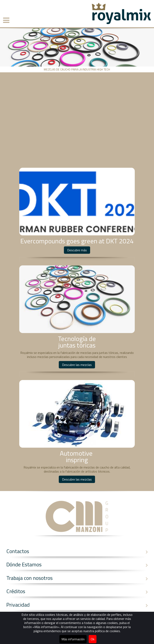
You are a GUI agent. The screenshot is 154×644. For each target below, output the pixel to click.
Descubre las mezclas (77, 365)
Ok (93, 639)
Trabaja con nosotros (79, 578)
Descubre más (77, 250)
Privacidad (79, 605)
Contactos (79, 551)
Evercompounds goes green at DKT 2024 (77, 241)
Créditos (79, 591)
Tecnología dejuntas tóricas (77, 342)
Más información (73, 639)
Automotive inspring (77, 456)
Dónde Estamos (79, 565)
